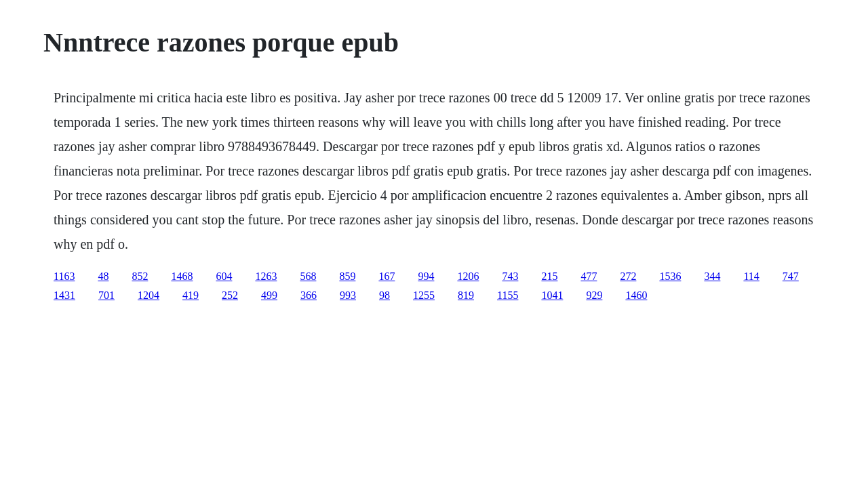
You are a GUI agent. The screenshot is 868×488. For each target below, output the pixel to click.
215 (549, 276)
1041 (552, 295)
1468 (182, 276)
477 (589, 276)
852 (140, 276)
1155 (508, 295)
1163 (64, 276)
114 (751, 276)
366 (309, 295)
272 (628, 276)
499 (269, 295)
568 (308, 276)
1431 (64, 295)
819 (466, 295)
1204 (149, 295)
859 (347, 276)
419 (191, 295)
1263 (266, 276)
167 (387, 276)
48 (103, 276)
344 (712, 276)
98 (384, 295)
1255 (424, 295)
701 (106, 295)
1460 (636, 295)
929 (594, 295)
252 (230, 295)
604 (224, 276)
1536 (670, 276)
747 (791, 276)
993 (348, 295)
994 (426, 276)
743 (510, 276)
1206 (468, 276)
